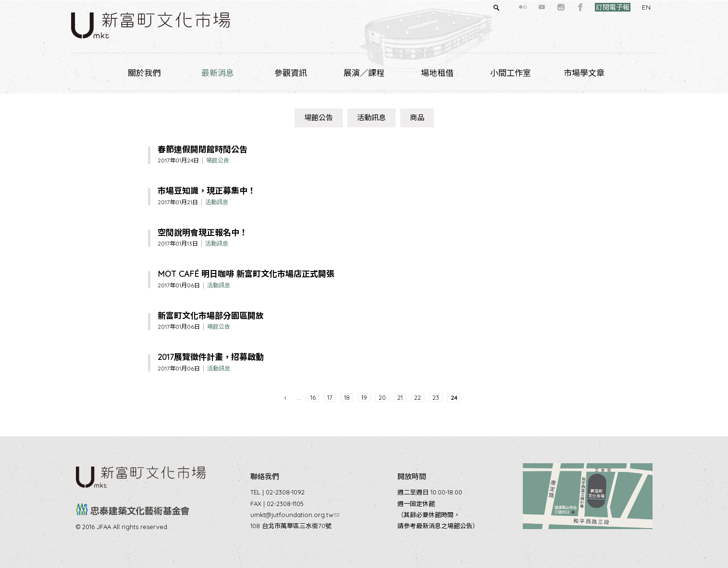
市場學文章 (584, 73)
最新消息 (218, 73)
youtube (525, 7)
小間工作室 (511, 73)
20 (382, 397)
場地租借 (437, 73)
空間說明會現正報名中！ (203, 232)
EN (629, 7)
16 (313, 397)
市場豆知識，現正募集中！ (207, 191)
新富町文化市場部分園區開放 (211, 315)
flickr (506, 7)
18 (347, 397)
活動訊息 (371, 117)
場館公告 (319, 117)
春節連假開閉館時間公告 (203, 149)
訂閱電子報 (595, 7)
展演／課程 (364, 73)
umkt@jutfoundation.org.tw (295, 515)
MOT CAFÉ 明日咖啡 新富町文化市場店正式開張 (246, 274)
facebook (563, 7)
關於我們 (144, 73)
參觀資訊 (291, 73)
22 (418, 397)
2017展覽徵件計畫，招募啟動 (211, 357)
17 (330, 397)
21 (400, 397)
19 (364, 397)
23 (436, 397)
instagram (544, 7)
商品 (417, 117)
